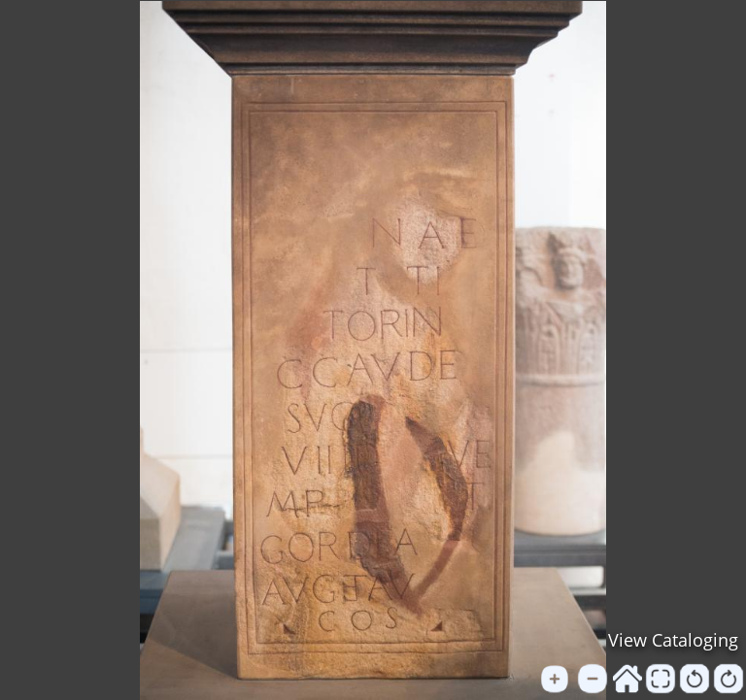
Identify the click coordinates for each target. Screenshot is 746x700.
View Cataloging (673, 640)
